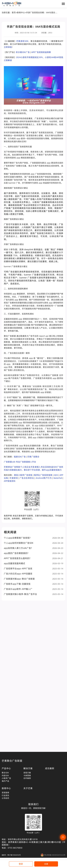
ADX (56, 475)
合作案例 (27, 778)
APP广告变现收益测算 (41, 52)
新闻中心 (21, 13)
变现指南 (5, 793)
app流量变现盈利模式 (34, 563)
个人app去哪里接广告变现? (34, 538)
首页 (14, 13)
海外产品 (5, 781)
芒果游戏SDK (22, 41)
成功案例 (50, 768)
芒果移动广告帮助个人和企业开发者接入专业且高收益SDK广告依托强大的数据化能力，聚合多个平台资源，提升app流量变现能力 (34, 468)
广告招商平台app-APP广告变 (34, 569)
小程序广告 (6, 778)
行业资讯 (5, 795)
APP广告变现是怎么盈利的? (34, 558)
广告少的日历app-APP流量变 (34, 574)
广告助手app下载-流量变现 (34, 584)
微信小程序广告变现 (23, 475)
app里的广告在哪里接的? (34, 553)
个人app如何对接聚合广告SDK (34, 543)
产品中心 (6, 768)
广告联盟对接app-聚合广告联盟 (34, 579)
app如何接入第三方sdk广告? (34, 548)
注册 (46, 864)
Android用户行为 (44, 478)
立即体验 (8, 47)
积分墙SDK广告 (23, 52)
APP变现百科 (10, 481)
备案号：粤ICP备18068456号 (11, 855)
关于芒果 (28, 788)
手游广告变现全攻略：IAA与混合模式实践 (42, 13)
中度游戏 (14, 478)
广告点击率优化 (27, 478)
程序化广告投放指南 (43, 475)
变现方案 (27, 773)
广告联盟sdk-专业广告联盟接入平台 (20, 462)
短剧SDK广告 (20, 457)
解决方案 (28, 768)
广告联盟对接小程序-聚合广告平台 (34, 594)
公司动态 (5, 798)
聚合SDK (5, 773)
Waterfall (58, 478)
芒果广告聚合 (33, 457)
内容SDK (5, 775)
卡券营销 (27, 775)
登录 (21, 864)
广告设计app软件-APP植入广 (34, 589)
